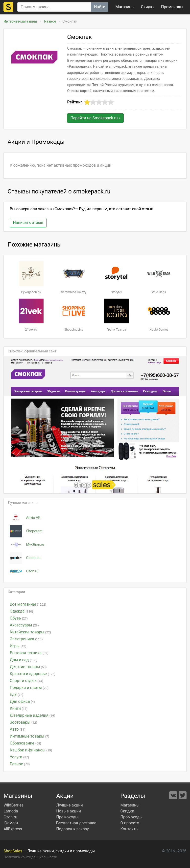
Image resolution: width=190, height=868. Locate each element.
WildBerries (13, 805)
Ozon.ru (10, 817)
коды (172, 7)
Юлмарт (11, 823)
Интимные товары (29, 736)
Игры (18, 646)
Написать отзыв (28, 223)
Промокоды (67, 817)
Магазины (125, 7)
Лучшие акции (70, 805)
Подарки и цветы (29, 688)
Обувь (19, 618)
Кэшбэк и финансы (31, 750)
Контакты (130, 829)
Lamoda (11, 811)
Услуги (19, 757)
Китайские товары (30, 632)
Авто (17, 729)
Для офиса (22, 701)
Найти (100, 7)
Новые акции (69, 811)
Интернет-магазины (20, 21)
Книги (19, 708)
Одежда (21, 611)
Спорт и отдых (26, 681)
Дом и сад (23, 660)
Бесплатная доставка (76, 823)
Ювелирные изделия (32, 715)
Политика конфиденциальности (30, 857)
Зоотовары (23, 722)
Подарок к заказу (72, 829)
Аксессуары (24, 625)
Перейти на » (95, 118)
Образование (25, 743)
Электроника (26, 639)
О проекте (130, 823)
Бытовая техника (29, 653)
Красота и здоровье (32, 674)
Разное (50, 21)
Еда (16, 695)
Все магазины (28, 604)
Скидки (148, 7)
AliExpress (13, 829)
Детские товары (28, 667)
